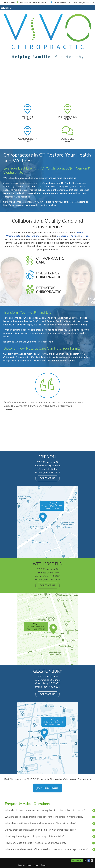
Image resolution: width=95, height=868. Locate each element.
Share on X (85, 860)
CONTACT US (47, 478)
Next (89, 409)
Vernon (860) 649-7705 (60, 2)
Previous (6, 409)
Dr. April (71, 236)
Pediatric (49, 290)
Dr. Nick (85, 236)
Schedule (67, 140)
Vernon (27, 118)
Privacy (36, 865)
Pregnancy (49, 275)
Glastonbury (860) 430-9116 (83, 2)
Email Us (77, 861)
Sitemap (44, 865)
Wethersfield (68, 118)
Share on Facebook (89, 860)
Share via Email (92, 860)
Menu (6, 8)
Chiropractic (50, 260)
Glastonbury (28, 140)
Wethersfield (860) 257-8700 (32, 2)
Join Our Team (47, 788)
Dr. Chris (61, 236)
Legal (29, 865)
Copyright (22, 865)
